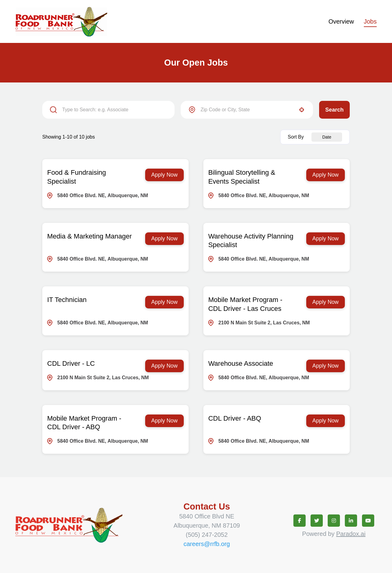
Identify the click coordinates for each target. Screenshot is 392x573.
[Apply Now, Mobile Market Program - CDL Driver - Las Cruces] (326, 302)
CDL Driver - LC (71, 363)
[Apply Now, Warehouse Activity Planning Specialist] (326, 239)
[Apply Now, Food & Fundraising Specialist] (164, 175)
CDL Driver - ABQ (235, 418)
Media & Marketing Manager (89, 236)
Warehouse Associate (241, 363)
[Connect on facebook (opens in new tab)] (300, 521)
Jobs (370, 21)
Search (334, 110)
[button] (302, 110)
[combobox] (247, 110)
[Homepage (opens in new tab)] (61, 21)
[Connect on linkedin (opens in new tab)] (351, 521)
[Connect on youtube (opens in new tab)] (368, 521)
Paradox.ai (351, 534)
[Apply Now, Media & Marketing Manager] (164, 239)
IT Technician (67, 300)
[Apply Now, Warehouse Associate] (326, 366)
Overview (341, 21)
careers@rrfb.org (207, 544)
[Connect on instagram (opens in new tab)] (334, 521)
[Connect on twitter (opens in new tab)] (317, 521)
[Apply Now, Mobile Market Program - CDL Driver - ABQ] (164, 421)
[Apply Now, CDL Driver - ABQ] (326, 421)
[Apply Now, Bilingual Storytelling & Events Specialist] (326, 175)
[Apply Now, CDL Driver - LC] (164, 366)
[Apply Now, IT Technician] (164, 302)
